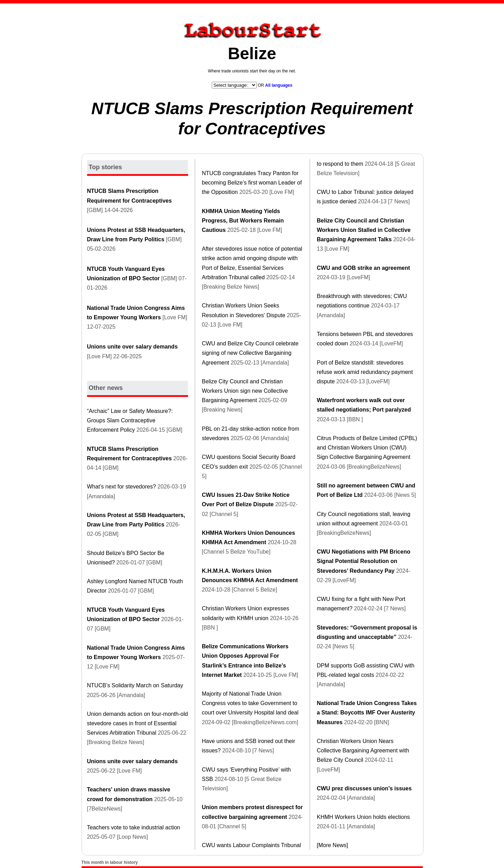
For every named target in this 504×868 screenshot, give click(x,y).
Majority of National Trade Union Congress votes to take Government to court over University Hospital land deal (250, 703)
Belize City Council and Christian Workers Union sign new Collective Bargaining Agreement (245, 391)
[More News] (333, 845)
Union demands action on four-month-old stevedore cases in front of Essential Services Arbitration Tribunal (138, 723)
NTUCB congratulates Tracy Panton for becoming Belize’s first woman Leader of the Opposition (252, 183)
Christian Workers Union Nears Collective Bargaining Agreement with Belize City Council (363, 750)
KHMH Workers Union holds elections (363, 817)
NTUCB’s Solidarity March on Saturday (135, 685)
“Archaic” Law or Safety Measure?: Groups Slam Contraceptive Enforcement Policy (130, 420)
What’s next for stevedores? (122, 487)
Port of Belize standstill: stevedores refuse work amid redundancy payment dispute (365, 372)
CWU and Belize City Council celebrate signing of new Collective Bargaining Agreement (250, 353)
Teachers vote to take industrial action (134, 827)
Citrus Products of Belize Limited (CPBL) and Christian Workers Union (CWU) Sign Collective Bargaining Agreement (367, 448)
